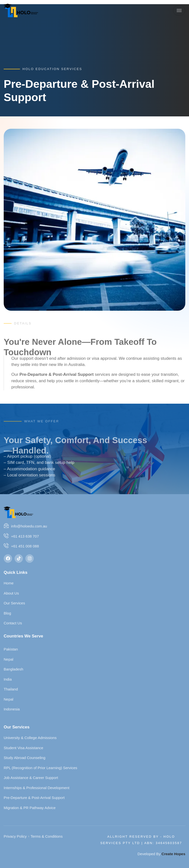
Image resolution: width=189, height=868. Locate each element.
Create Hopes (173, 854)
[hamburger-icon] (179, 10)
